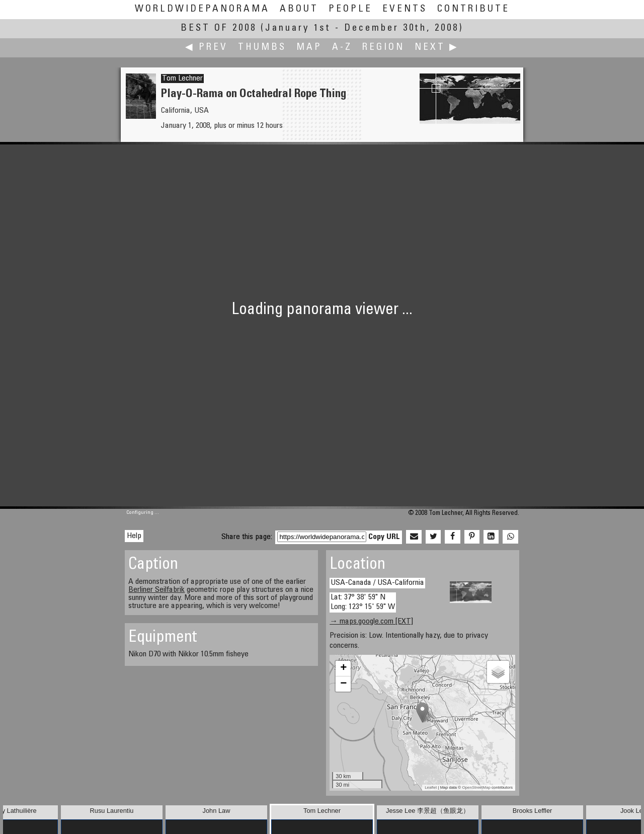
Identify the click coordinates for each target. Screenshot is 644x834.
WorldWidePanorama (202, 9)
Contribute (473, 9)
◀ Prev (207, 48)
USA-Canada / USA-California (377, 583)
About (299, 9)
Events (405, 9)
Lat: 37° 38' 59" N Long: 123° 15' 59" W (363, 602)
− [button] (343, 684)
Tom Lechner (182, 79)
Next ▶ (437, 48)
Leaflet (431, 787)
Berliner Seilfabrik (156, 590)
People (350, 9)
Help (134, 536)
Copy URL (384, 537)
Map (309, 48)
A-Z (342, 48)
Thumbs (262, 48)
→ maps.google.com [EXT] (371, 622)
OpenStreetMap (476, 787)
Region (383, 48)
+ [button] (343, 668)
